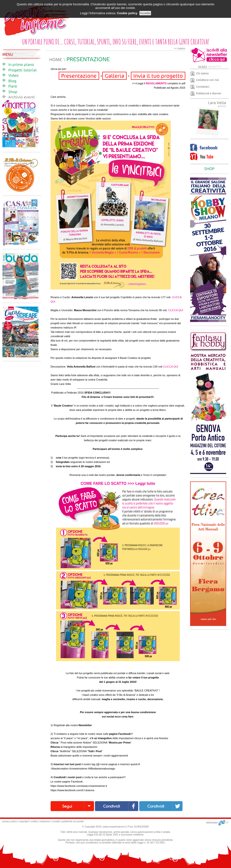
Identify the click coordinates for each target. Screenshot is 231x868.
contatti (56, 821)
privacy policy (10, 821)
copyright (24, 821)
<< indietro (180, 49)
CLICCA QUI (176, 310)
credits (34, 821)
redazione (45, 821)
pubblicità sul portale (73, 821)
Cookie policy (127, 13)
